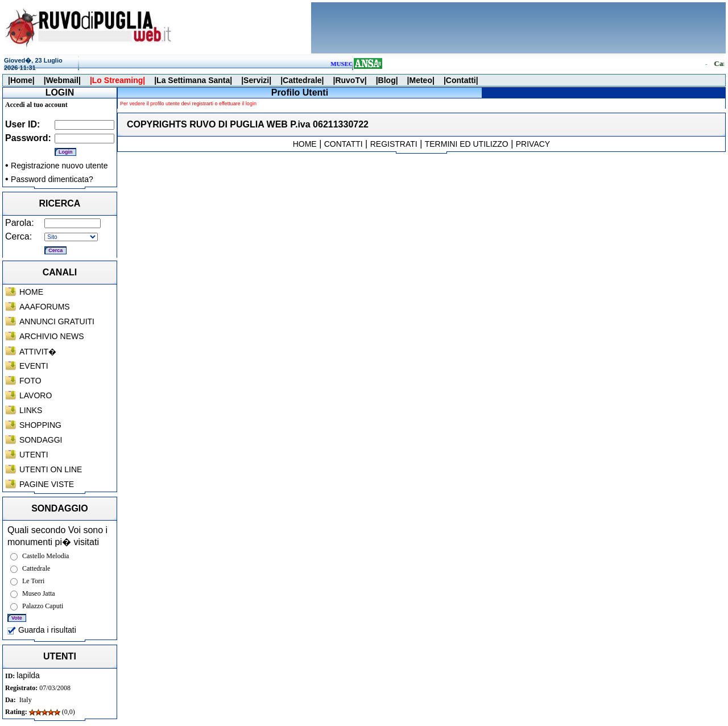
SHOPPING (40, 425)
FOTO (30, 381)
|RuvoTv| (349, 80)
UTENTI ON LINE (51, 469)
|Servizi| (256, 80)
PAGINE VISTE (47, 484)
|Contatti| (461, 80)
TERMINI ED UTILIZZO (467, 144)
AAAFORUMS (45, 307)
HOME (31, 292)
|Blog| (387, 80)
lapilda (28, 675)
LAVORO (36, 395)
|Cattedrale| (302, 80)
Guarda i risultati (42, 630)
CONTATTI (344, 144)
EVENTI (34, 366)
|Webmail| (62, 80)
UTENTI (34, 455)
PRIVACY (533, 144)
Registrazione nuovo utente (59, 166)
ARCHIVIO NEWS (52, 336)
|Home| (21, 80)
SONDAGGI (41, 440)
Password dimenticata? (52, 179)
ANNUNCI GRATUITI (57, 321)
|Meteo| (421, 80)
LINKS (31, 410)
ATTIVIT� (38, 352)
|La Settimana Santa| (193, 80)
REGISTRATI (394, 144)
